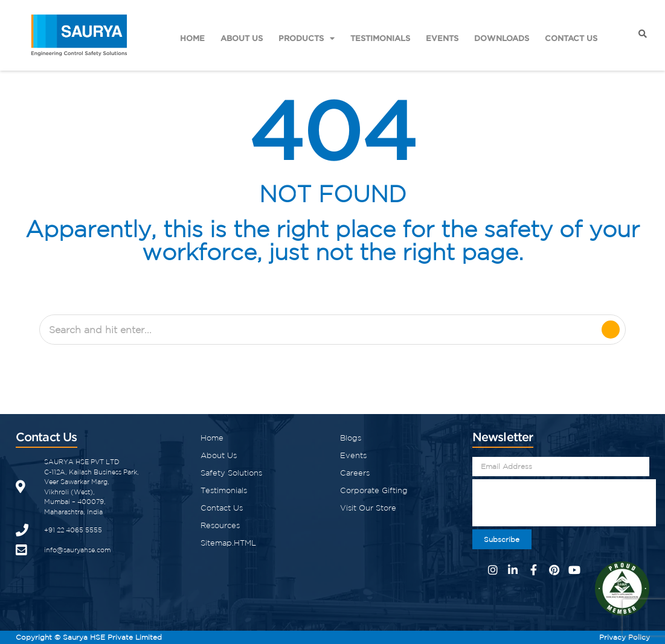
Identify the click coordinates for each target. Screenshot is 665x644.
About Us (242, 38)
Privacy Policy (625, 637)
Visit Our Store (368, 508)
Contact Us (571, 38)
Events (442, 38)
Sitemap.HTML (228, 543)
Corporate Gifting (374, 490)
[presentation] (564, 503)
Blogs (351, 438)
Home (192, 38)
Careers (355, 473)
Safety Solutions (231, 473)
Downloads (502, 38)
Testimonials (380, 38)
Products (307, 38)
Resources (220, 525)
